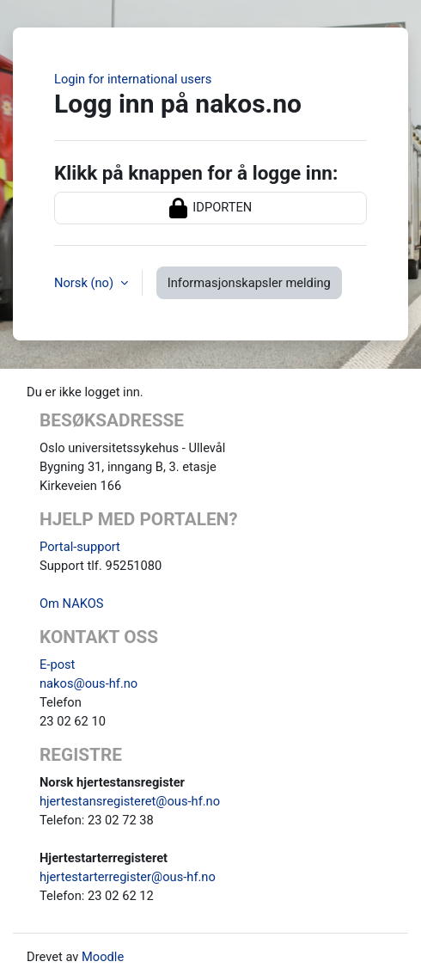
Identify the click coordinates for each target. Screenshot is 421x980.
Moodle (103, 957)
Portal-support (80, 547)
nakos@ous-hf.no (88, 683)
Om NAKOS (72, 603)
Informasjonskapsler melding (249, 283)
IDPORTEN (211, 208)
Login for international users (133, 79)
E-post (57, 665)
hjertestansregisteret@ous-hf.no (130, 801)
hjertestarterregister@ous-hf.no (128, 877)
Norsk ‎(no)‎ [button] (85, 283)
